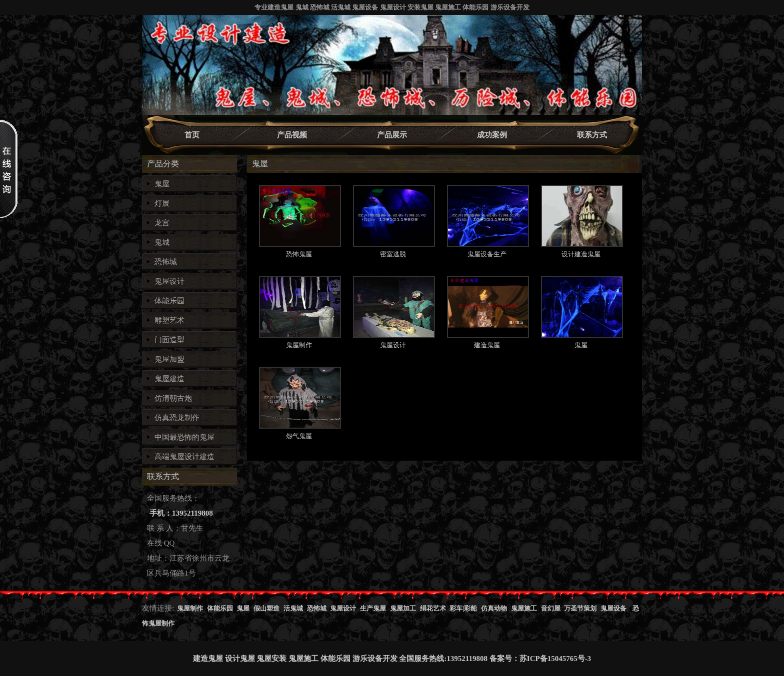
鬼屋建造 (169, 379)
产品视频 (292, 135)
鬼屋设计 (169, 281)
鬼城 (162, 242)
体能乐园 (169, 301)
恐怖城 (166, 262)
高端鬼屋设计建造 (184, 457)
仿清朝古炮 (173, 398)
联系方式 (592, 135)
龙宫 (162, 223)
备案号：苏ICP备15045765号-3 (540, 659)
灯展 (162, 203)
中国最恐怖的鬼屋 (184, 437)
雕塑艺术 (169, 320)
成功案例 (492, 135)
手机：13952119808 (181, 513)
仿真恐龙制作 (177, 418)
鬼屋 (162, 184)
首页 (192, 135)
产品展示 (392, 135)
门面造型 (169, 340)
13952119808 (467, 659)
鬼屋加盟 (169, 359)
